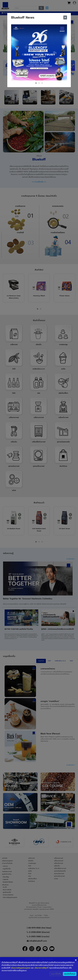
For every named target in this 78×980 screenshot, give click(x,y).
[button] (36, 83)
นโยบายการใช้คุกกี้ (41, 968)
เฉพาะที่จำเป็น (56, 974)
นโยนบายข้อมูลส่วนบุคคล (21, 968)
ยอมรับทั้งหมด (70, 974)
